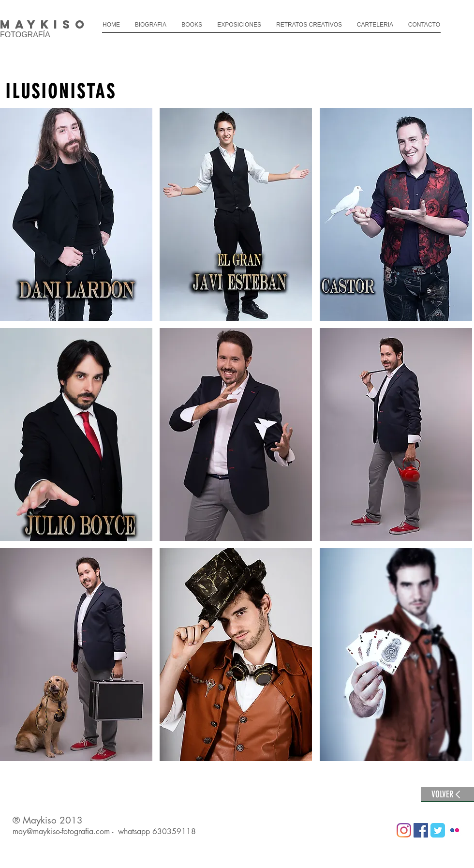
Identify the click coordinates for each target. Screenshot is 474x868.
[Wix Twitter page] (438, 830)
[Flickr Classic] (455, 830)
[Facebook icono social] (421, 830)
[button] (76, 214)
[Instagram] (404, 830)
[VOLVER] (447, 794)
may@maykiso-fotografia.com (61, 831)
